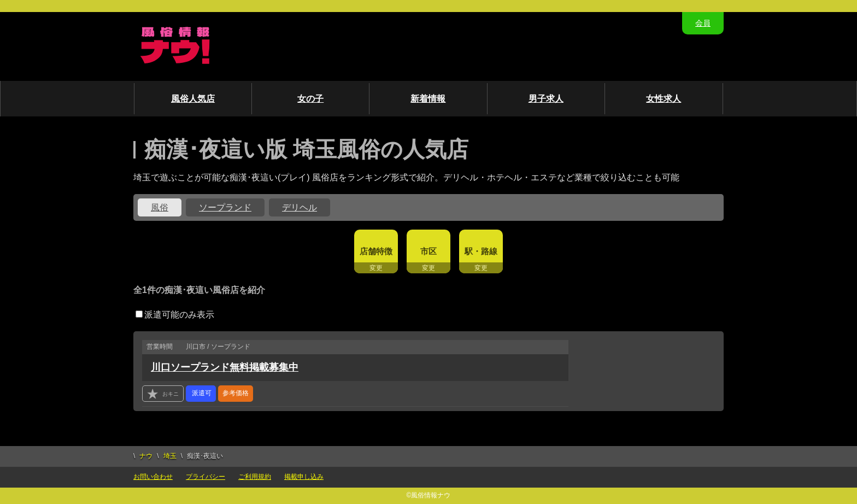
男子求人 (546, 99)
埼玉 (170, 456)
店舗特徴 (376, 251)
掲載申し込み (304, 477)
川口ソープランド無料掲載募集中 (225, 367)
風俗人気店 (193, 99)
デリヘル (300, 207)
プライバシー (206, 477)
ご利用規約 (255, 477)
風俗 (160, 207)
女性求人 (664, 99)
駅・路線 (481, 251)
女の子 (310, 99)
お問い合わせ (153, 477)
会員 (703, 23)
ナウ (146, 456)
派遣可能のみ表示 (175, 315)
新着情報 (428, 99)
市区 (428, 251)
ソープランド (225, 207)
